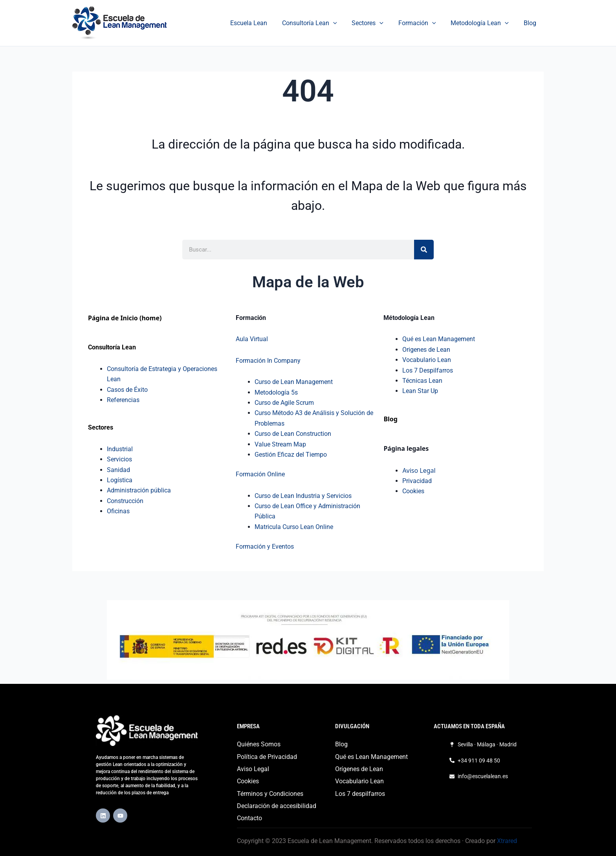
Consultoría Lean (320, 23)
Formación (423, 23)
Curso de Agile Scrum (284, 403)
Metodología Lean (483, 23)
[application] (344, 23)
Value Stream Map (280, 444)
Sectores (376, 23)
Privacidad (417, 481)
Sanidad (118, 470)
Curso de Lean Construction (293, 434)
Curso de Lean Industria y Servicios (303, 496)
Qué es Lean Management (439, 339)
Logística (120, 480)
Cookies (413, 491)
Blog (531, 23)
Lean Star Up (420, 391)
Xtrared (507, 841)
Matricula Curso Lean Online (294, 527)
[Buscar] (424, 250)
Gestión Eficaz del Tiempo (291, 455)
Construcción (125, 501)
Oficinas (118, 511)
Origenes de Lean (426, 350)
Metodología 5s (276, 392)
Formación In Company (268, 361)
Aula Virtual (252, 339)
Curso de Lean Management (294, 382)
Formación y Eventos (265, 546)
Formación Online (260, 474)
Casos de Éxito (127, 390)
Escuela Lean (262, 23)
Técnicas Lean (422, 381)
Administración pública (139, 490)
